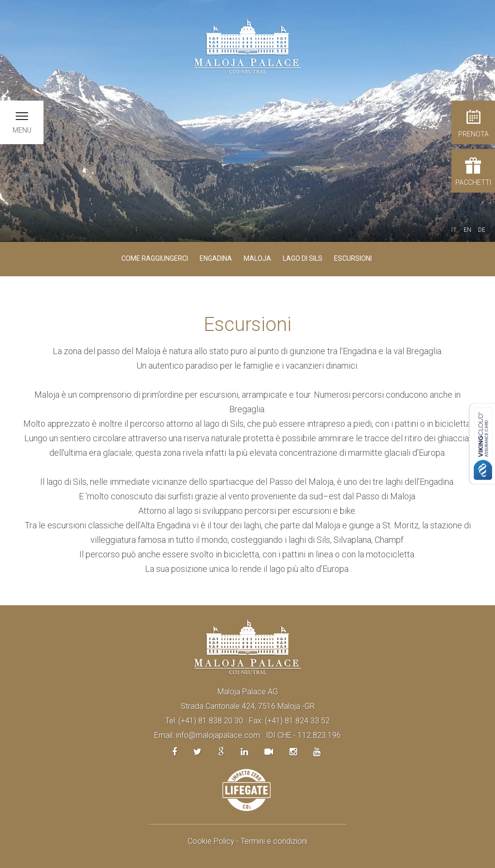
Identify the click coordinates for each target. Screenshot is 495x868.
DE (482, 230)
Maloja (257, 258)
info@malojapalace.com (218, 735)
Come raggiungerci (155, 258)
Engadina (216, 258)
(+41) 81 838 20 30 (211, 721)
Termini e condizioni (274, 841)
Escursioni (353, 258)
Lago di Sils (303, 258)
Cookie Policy (211, 841)
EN (467, 230)
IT (454, 230)
